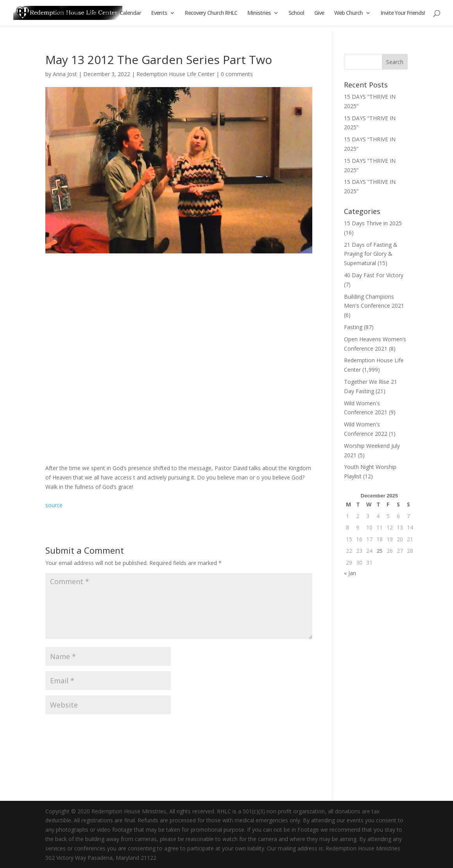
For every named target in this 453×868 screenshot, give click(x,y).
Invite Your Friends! (403, 13)
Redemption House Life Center (175, 74)
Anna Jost (65, 74)
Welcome (66, 13)
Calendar (130, 13)
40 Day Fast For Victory (374, 275)
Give (319, 13)
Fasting (353, 327)
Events (159, 13)
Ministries (259, 13)
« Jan (350, 573)
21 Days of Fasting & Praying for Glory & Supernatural (371, 254)
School (296, 13)
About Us (98, 13)
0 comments (237, 74)
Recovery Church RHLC (211, 13)
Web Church (348, 13)
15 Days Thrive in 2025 (373, 223)
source (54, 505)
